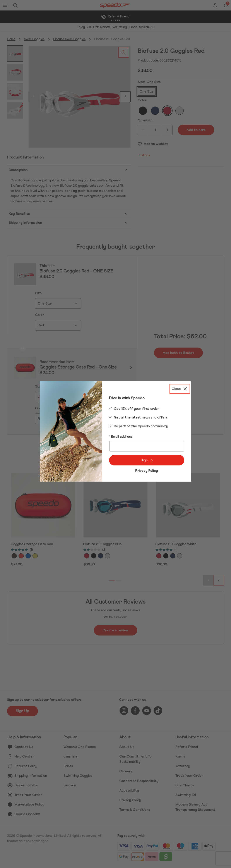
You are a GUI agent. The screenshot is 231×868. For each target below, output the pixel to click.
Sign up (147, 460)
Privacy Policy (147, 471)
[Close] (180, 389)
